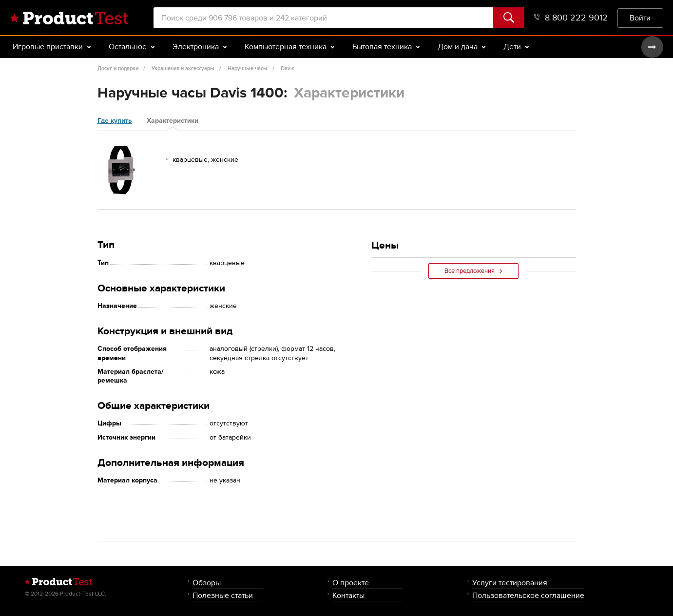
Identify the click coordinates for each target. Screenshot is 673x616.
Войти (640, 18)
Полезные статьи (223, 595)
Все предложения (473, 271)
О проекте (351, 583)
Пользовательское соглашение (528, 595)
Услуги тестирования (510, 583)
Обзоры (207, 583)
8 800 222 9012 (571, 18)
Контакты (348, 595)
